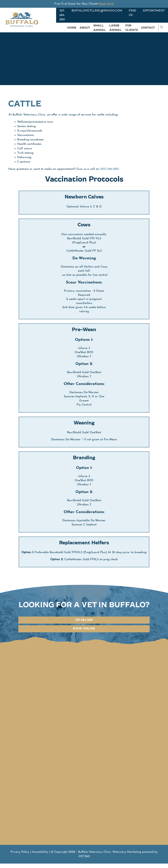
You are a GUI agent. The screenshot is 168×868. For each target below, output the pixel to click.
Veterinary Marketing (127, 852)
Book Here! (106, 4)
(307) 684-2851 (109, 169)
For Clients (132, 28)
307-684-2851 (62, 15)
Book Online (84, 629)
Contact (148, 28)
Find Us (132, 13)
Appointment (154, 11)
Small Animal (100, 28)
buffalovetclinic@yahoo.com (97, 11)
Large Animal (115, 28)
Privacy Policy (20, 852)
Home (72, 28)
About (85, 28)
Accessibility (40, 852)
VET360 (84, 856)
